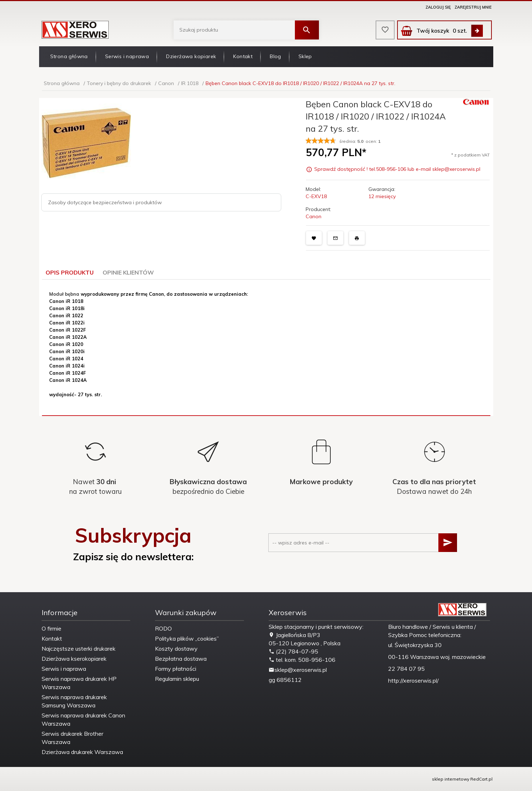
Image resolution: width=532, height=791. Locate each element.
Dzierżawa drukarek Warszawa (82, 752)
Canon (314, 216)
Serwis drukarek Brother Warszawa (72, 738)
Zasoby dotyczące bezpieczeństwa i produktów (105, 202)
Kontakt (243, 56)
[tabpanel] (266, 348)
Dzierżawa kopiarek (191, 56)
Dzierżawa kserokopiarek (74, 659)
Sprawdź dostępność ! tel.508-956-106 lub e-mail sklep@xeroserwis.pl (397, 169)
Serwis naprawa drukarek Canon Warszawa (83, 719)
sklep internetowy (451, 779)
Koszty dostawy (176, 649)
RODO (163, 628)
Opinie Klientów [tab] (128, 272)
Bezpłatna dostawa (181, 659)
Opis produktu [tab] (70, 272)
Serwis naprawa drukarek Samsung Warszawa (74, 701)
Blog (276, 56)
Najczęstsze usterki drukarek (79, 649)
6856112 (289, 680)
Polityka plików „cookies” (187, 638)
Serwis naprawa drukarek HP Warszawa (79, 683)
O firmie (51, 628)
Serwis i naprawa (127, 56)
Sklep (305, 56)
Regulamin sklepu (177, 679)
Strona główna (69, 56)
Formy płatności (176, 669)
